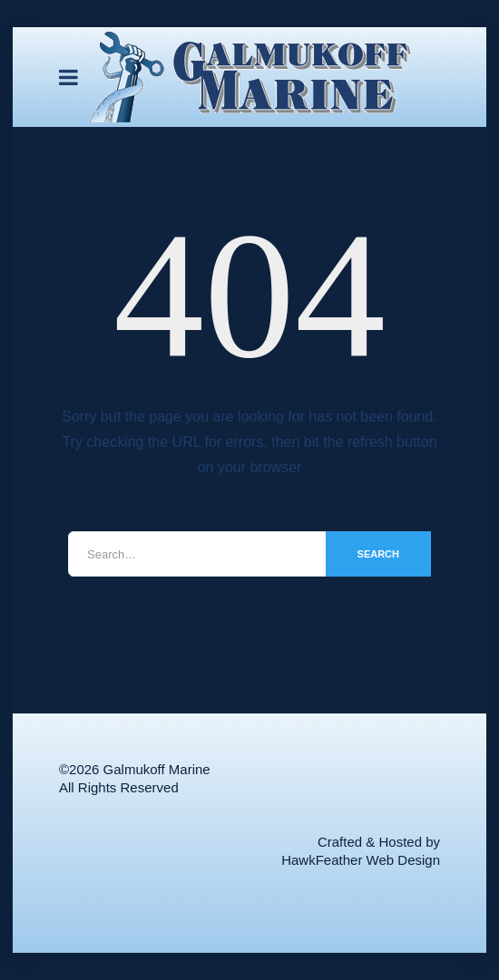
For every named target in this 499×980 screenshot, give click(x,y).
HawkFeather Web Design (361, 860)
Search (378, 554)
